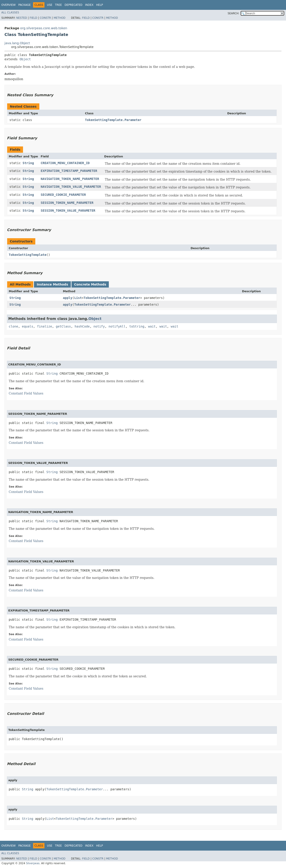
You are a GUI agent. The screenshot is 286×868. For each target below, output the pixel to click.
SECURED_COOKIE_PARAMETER (63, 195)
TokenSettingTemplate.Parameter (113, 120)
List (78, 298)
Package (24, 5)
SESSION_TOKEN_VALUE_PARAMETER (68, 211)
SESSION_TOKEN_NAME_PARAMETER (67, 203)
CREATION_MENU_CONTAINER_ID (65, 163)
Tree (58, 5)
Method (60, 18)
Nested (21, 18)
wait (152, 326)
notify (99, 326)
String (28, 163)
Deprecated (74, 5)
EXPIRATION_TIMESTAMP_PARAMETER (69, 171)
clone (13, 326)
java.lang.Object (17, 43)
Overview (8, 5)
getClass (63, 326)
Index (89, 5)
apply (68, 298)
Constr (45, 18)
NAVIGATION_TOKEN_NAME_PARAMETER (70, 179)
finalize (44, 326)
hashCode (82, 326)
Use (50, 5)
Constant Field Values (26, 393)
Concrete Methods (90, 284)
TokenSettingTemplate (28, 255)
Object (25, 59)
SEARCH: (234, 13)
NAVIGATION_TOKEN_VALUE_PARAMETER (71, 187)
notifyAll (117, 326)
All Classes (10, 13)
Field (33, 18)
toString (137, 326)
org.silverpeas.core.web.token (44, 28)
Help (100, 5)
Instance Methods (52, 284)
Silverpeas (33, 863)
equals (28, 326)
